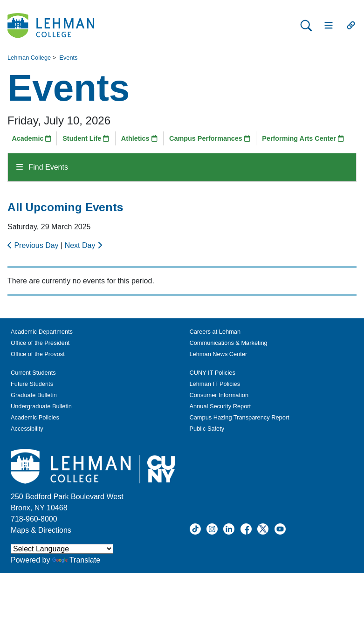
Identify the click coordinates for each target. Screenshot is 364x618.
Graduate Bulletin (34, 395)
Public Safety (207, 429)
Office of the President (40, 343)
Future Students (32, 384)
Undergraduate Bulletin (41, 406)
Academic (31, 138)
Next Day (83, 245)
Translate (76, 560)
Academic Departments (42, 332)
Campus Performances (210, 138)
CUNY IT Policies (213, 373)
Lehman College (29, 58)
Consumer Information (219, 395)
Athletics (139, 138)
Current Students (33, 373)
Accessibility (27, 429)
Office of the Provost (38, 354)
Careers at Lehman (215, 332)
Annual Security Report (220, 406)
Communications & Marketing (229, 343)
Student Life (86, 138)
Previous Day (34, 245)
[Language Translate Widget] (62, 549)
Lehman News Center (219, 354)
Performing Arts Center (303, 138)
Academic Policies (35, 417)
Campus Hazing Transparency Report (240, 417)
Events (68, 58)
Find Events (42, 167)
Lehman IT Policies (215, 384)
